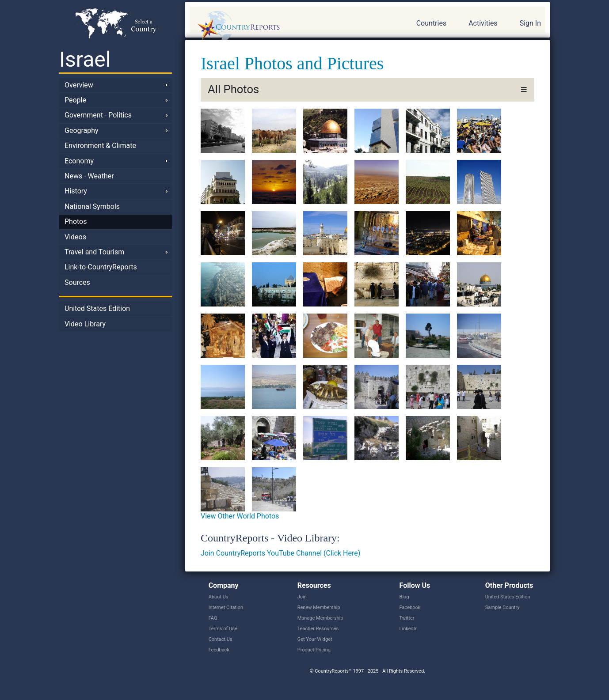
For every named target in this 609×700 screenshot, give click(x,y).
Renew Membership (319, 607)
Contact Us (221, 639)
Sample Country (502, 607)
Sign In (530, 23)
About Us (219, 597)
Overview (79, 85)
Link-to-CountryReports (101, 267)
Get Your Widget (315, 639)
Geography (82, 131)
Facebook (410, 607)
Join (302, 597)
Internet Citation (226, 607)
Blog (404, 597)
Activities (483, 23)
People (75, 100)
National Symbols (92, 206)
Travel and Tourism (94, 252)
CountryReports (286, 26)
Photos (76, 221)
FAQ (213, 618)
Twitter (407, 618)
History (76, 191)
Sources (77, 282)
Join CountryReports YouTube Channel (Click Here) (280, 553)
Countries (431, 23)
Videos (75, 237)
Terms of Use (223, 629)
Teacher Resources (318, 629)
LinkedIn (409, 629)
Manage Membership (320, 618)
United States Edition (97, 308)
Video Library (85, 324)
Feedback (219, 650)
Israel (85, 59)
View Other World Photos (240, 516)
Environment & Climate (100, 146)
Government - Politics (98, 115)
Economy (79, 161)
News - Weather (89, 176)
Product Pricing (314, 650)
